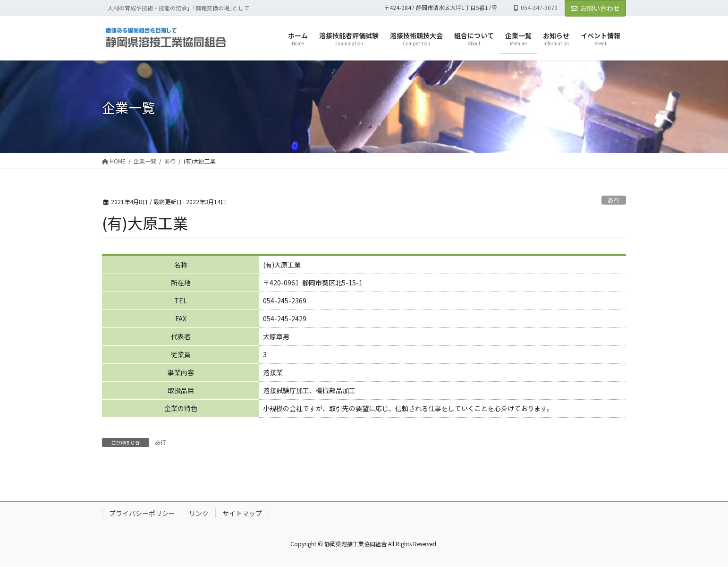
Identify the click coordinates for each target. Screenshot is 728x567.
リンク (199, 513)
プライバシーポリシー (142, 513)
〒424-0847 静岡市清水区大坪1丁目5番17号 (440, 8)
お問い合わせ (595, 8)
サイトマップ (242, 513)
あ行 (614, 200)
